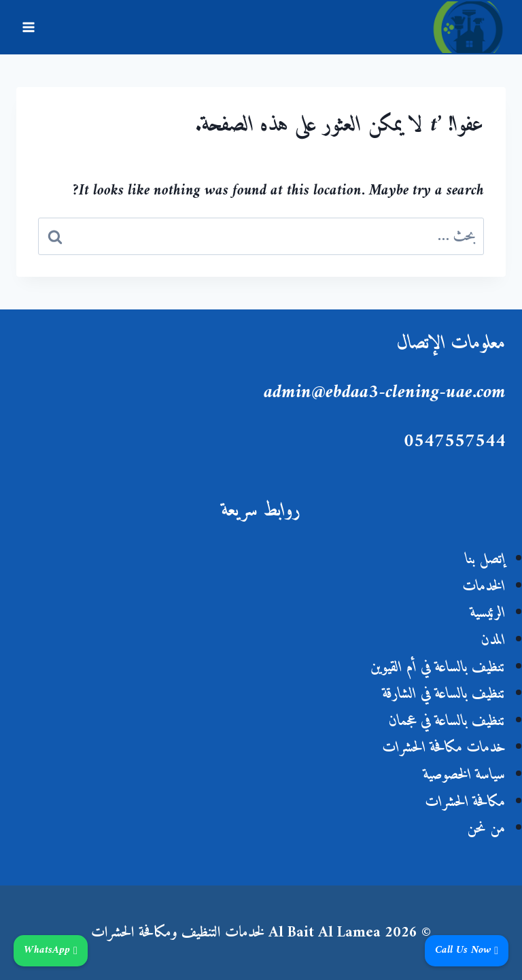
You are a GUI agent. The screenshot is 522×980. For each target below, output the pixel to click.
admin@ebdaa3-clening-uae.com (385, 393)
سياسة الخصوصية (465, 775)
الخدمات (484, 587)
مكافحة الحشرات (466, 802)
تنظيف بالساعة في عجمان (447, 721)
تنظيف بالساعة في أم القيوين (438, 668)
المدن (493, 640)
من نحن (486, 829)
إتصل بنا (486, 559)
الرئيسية (488, 613)
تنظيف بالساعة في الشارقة (444, 694)
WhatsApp (51, 951)
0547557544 (455, 442)
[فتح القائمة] (29, 27)
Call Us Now (467, 951)
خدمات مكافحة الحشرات (444, 748)
